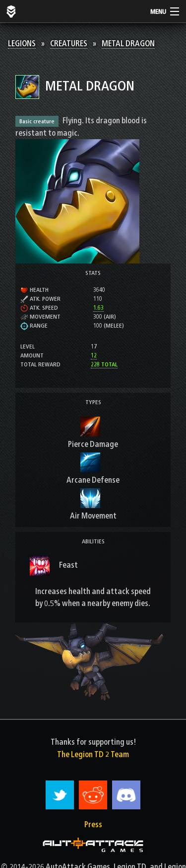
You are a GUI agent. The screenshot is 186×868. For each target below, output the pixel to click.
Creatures (69, 43)
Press (93, 825)
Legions (22, 43)
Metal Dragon (128, 43)
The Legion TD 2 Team (93, 754)
